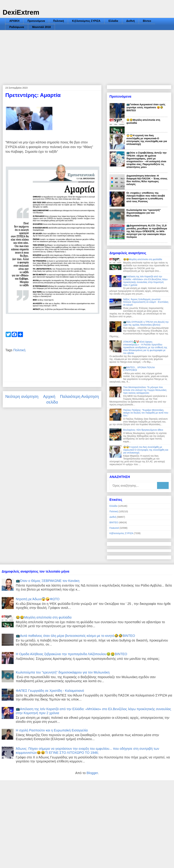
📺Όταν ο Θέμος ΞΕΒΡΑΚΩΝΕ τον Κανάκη (48, 581)
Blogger (92, 773)
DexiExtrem (21, 12)
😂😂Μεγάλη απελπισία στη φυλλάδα (143, 259)
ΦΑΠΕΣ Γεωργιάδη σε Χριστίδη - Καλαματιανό (50, 691)
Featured (114, 528)
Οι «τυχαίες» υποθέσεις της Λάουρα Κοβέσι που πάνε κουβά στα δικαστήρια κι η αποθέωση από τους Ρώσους (146, 197)
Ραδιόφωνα (17, 27)
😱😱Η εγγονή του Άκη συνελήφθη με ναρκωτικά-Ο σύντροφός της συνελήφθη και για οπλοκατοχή (147, 140)
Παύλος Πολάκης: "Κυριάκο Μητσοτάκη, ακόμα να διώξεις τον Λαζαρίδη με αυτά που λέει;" (146, 413)
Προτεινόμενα (36, 21)
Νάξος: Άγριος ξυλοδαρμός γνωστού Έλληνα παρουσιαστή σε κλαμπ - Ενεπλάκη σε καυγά (146, 302)
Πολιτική (58, 21)
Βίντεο (147, 21)
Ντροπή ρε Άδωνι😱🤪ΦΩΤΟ (38, 599)
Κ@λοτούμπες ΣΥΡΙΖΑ (86, 21)
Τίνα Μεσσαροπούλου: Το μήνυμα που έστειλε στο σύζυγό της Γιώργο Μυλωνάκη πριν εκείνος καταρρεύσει (145, 390)
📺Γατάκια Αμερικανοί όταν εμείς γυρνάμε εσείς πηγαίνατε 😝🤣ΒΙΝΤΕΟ (146, 107)
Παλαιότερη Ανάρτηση (79, 396)
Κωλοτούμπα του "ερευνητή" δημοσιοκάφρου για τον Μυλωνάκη (144, 213)
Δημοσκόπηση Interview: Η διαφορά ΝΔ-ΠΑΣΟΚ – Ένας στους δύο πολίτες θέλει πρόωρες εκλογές (147, 180)
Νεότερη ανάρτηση (22, 396)
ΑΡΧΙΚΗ (14, 21)
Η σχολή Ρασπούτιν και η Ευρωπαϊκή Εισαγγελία (52, 730)
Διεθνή (130, 21)
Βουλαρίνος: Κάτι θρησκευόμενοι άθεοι (143, 430)
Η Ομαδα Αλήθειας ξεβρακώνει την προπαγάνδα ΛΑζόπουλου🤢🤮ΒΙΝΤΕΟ (71, 654)
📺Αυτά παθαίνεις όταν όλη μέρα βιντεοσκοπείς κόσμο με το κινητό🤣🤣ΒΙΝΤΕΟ (75, 636)
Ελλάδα (113, 21)
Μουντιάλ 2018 (41, 27)
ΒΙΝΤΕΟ (114, 522)
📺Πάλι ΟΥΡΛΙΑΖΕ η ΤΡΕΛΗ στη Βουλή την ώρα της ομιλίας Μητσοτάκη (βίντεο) (146, 323)
